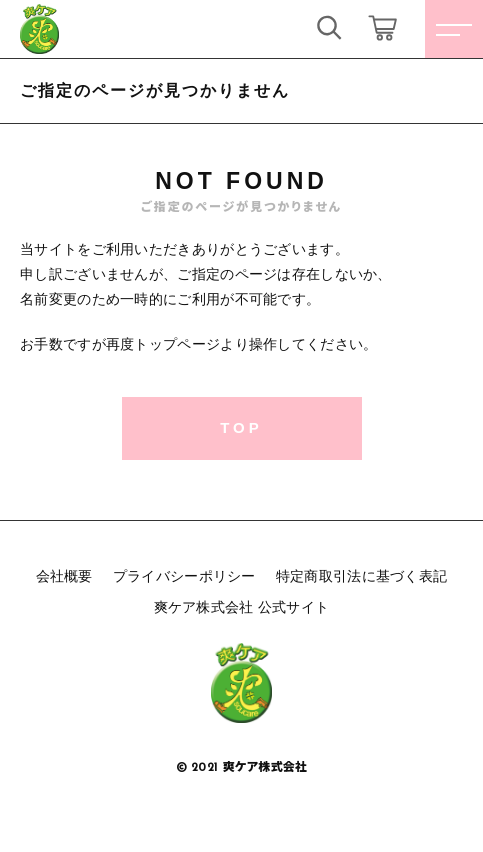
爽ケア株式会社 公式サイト (242, 607)
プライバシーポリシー (184, 576)
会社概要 (64, 576)
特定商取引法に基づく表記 (362, 576)
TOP (241, 427)
